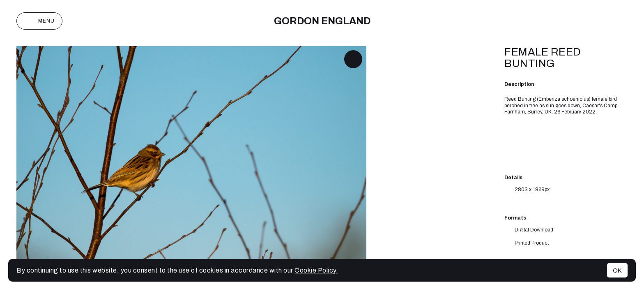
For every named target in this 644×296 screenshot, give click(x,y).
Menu (39, 21)
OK (617, 270)
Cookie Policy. (316, 270)
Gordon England (322, 21)
